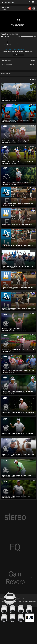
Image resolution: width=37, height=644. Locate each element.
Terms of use (5, 601)
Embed (30, 43)
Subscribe (30, 8)
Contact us (25, 601)
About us (19, 601)
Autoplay (34, 79)
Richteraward (5, 8)
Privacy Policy (13, 601)
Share (19, 43)
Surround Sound (7, 43)
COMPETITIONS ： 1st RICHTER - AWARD (14, 49)
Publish (32, 65)
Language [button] (32, 601)
